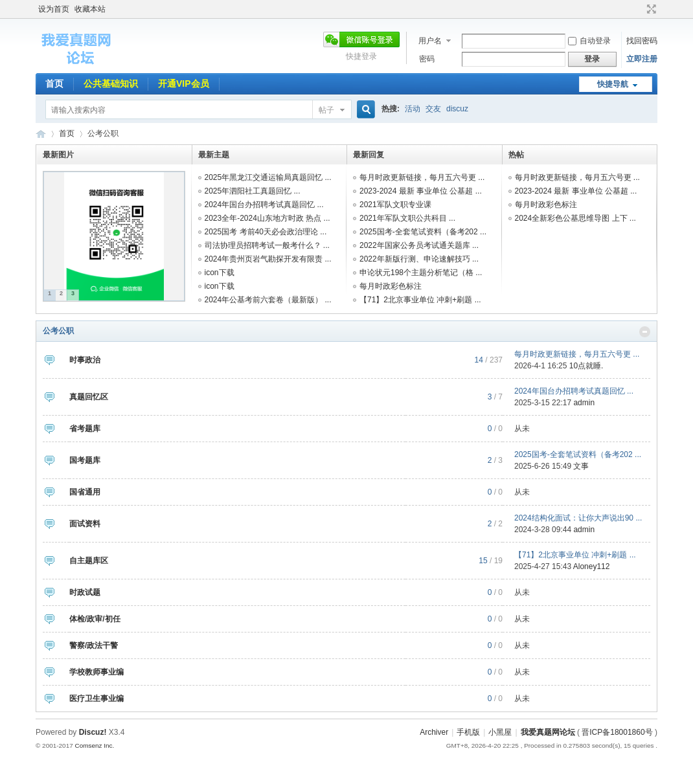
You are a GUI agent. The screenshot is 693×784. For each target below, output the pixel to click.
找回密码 (642, 41)
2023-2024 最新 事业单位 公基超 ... (421, 191)
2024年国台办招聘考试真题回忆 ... (264, 205)
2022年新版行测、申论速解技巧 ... (419, 259)
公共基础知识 (111, 84)
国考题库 (85, 460)
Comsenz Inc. (94, 745)
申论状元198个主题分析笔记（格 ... (421, 273)
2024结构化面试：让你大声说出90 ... (578, 518)
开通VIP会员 (184, 84)
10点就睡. (586, 366)
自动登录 (589, 41)
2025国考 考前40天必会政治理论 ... (266, 232)
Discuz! (93, 732)
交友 (433, 109)
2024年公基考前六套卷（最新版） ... (268, 300)
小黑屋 (500, 732)
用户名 (430, 41)
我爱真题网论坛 (548, 732)
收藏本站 (90, 9)
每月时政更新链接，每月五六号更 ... (422, 177)
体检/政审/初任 (95, 619)
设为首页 (54, 9)
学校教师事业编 (97, 672)
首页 (54, 84)
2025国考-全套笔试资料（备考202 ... (423, 232)
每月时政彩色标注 (391, 286)
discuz (457, 109)
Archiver (434, 732)
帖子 (326, 110)
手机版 (468, 732)
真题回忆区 (89, 397)
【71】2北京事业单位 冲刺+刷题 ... (420, 300)
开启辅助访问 (639, 9)
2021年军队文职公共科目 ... (407, 218)
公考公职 (58, 331)
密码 (427, 59)
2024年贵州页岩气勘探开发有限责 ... (268, 259)
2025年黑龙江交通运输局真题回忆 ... (268, 177)
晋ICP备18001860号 (617, 732)
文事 (581, 466)
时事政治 (85, 360)
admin (584, 403)
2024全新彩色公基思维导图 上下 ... (575, 218)
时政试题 (85, 592)
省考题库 (85, 429)
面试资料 (85, 524)
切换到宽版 (650, 9)
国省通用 (85, 492)
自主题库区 (89, 561)
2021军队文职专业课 (395, 205)
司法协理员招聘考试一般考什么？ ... (267, 245)
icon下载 (220, 273)
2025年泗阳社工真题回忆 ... (253, 191)
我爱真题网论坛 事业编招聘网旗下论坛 (41, 134)
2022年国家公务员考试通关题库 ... (419, 245)
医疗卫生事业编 (97, 699)
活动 (413, 109)
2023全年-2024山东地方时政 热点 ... (267, 218)
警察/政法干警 (94, 645)
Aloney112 (592, 566)
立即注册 (642, 59)
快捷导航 (613, 84)
